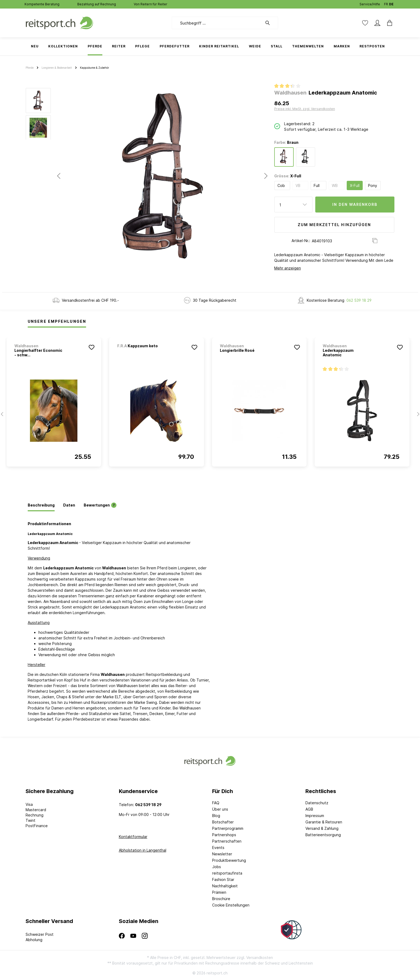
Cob (281, 185)
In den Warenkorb (355, 204)
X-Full (355, 185)
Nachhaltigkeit (225, 886)
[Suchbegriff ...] (217, 23)
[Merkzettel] (365, 23)
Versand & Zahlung (322, 828)
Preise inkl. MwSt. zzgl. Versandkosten (305, 109)
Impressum (315, 816)
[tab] (41, 505)
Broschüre (221, 899)
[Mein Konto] (377, 23)
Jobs (217, 867)
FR (386, 3)
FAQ (216, 803)
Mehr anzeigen (288, 268)
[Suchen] (270, 23)
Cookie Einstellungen (231, 905)
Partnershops (224, 835)
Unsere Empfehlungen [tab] (57, 321)
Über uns (220, 809)
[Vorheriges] (59, 176)
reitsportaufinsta (227, 873)
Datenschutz (317, 803)
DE (391, 3)
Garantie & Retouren (324, 822)
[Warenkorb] (388, 23)
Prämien (219, 892)
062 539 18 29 (359, 300)
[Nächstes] (266, 176)
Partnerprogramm (228, 828)
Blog (216, 816)
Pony (373, 185)
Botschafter (223, 822)
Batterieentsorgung (323, 835)
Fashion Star (223, 879)
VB (298, 185)
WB (335, 185)
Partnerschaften (227, 841)
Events (218, 848)
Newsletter (222, 854)
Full (317, 185)
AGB (309, 809)
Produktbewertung (229, 860)
